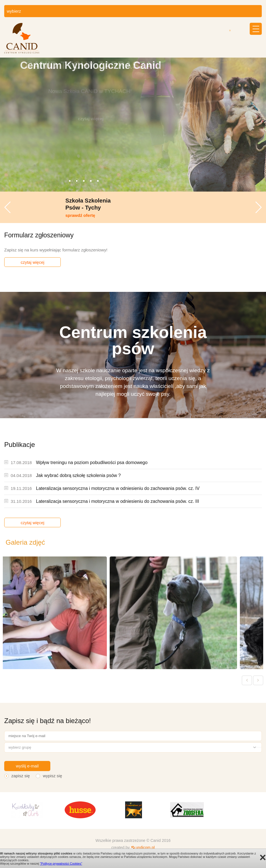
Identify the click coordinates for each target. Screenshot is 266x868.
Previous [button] (7, 207)
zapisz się (21, 776)
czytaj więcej (32, 262)
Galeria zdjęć (25, 542)
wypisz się (52, 776)
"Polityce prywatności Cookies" (61, 864)
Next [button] (259, 207)
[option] (133, 125)
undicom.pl (145, 847)
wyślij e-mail (27, 766)
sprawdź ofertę (128, 215)
